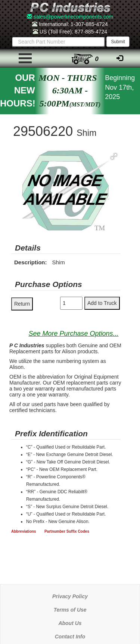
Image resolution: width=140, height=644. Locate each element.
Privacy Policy (70, 596)
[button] (114, 156)
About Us (70, 623)
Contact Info (70, 637)
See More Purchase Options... (73, 334)
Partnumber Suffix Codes (67, 531)
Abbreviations (24, 531)
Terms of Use (70, 610)
